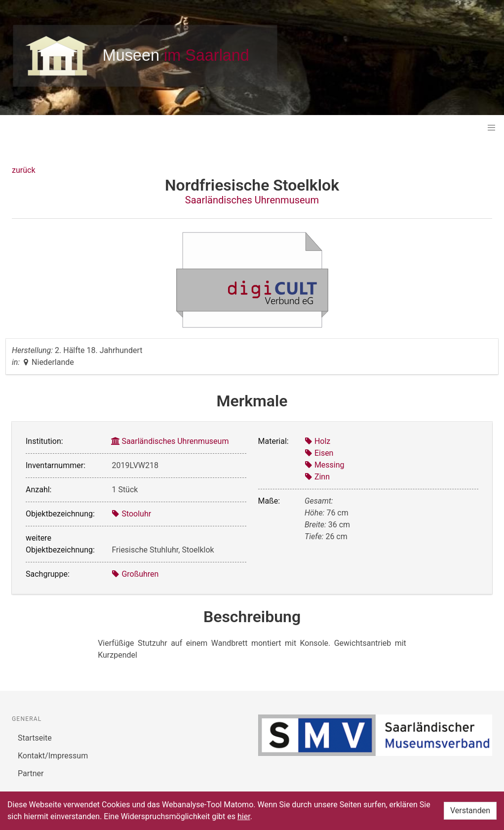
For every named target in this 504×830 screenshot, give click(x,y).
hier (244, 816)
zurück (23, 170)
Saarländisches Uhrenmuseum (252, 200)
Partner (31, 773)
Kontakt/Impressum (53, 756)
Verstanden (470, 810)
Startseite (35, 738)
